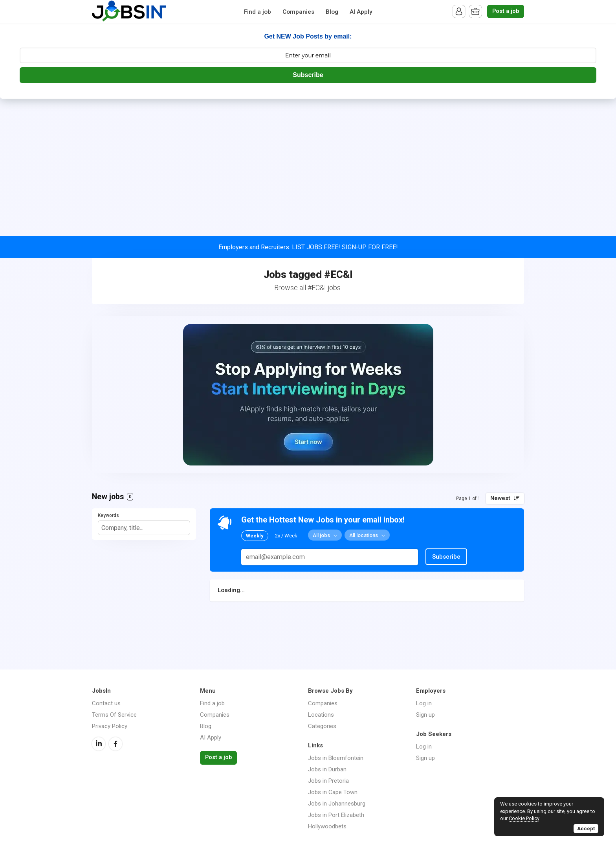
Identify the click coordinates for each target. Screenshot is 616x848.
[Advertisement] (308, 158)
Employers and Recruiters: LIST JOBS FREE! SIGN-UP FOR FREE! (308, 247)
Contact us (106, 703)
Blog (332, 12)
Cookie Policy (524, 818)
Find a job (258, 12)
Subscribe (308, 75)
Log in (424, 703)
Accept (586, 829)
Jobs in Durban (327, 769)
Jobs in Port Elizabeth (336, 815)
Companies (298, 12)
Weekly (255, 536)
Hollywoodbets (327, 826)
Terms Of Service (114, 715)
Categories (322, 726)
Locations (321, 715)
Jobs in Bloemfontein (336, 758)
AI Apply (361, 12)
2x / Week (286, 536)
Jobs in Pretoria (328, 781)
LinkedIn (99, 744)
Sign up (425, 715)
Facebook (115, 744)
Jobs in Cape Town (333, 792)
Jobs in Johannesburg (337, 804)
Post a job (506, 11)
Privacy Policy (110, 726)
